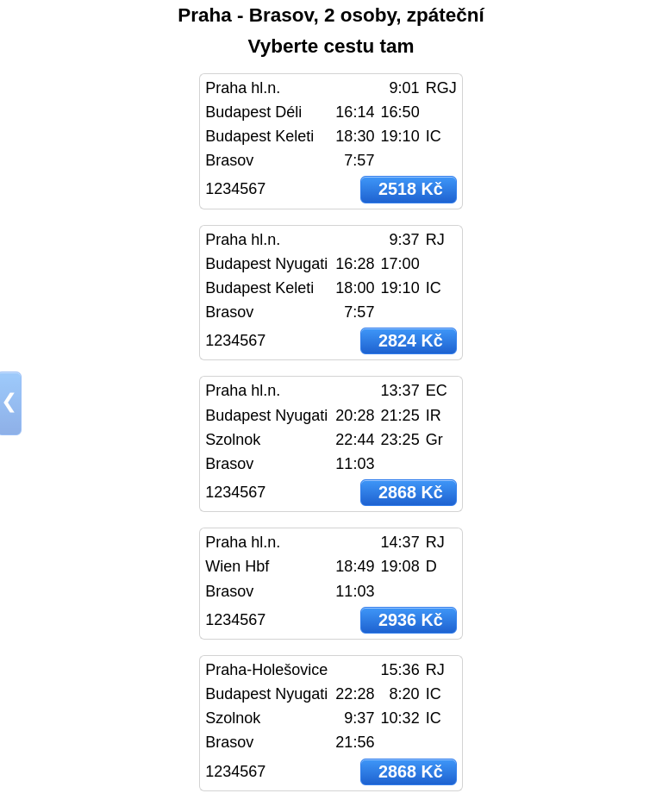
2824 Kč (411, 340)
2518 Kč (411, 189)
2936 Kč (411, 620)
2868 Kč (411, 492)
